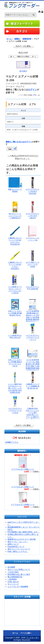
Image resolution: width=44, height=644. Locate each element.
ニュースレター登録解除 (18, 587)
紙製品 (17, 39)
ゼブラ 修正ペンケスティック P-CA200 (33, 264)
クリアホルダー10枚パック (23, 469)
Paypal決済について (16, 547)
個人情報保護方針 (15, 577)
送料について (13, 544)
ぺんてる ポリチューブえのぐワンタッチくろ (33, 337)
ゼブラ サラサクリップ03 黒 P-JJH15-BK (33, 191)
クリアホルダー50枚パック (23, 487)
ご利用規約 (12, 579)
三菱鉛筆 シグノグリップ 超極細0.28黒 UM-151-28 (33, 386)
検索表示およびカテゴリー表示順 (22, 539)
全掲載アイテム (12, 442)
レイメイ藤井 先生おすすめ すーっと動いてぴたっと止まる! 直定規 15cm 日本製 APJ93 (15, 388)
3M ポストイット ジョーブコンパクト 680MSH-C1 (15, 216)
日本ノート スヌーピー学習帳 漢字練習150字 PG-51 (15, 313)
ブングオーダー (33, 638)
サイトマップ (13, 584)
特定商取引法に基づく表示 (19, 574)
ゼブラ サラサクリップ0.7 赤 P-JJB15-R (33, 216)
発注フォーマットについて (19, 549)
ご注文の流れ (13, 572)
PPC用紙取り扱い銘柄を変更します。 (24, 532)
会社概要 (11, 567)
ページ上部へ (26, 633)
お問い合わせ (13, 582)
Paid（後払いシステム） (18, 551)
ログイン (42, 12)
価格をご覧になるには (15, 142)
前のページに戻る (23, 46)
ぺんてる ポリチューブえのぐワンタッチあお (15, 411)
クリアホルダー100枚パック (23, 505)
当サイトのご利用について (19, 570)
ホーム (39, 12)
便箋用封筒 (27, 39)
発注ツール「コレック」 (18, 542)
